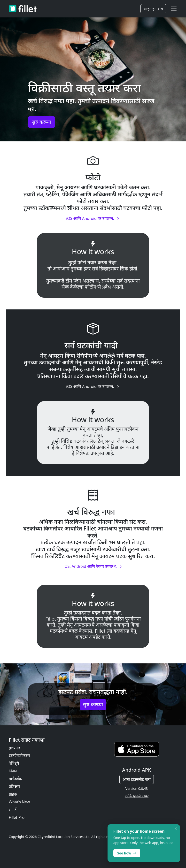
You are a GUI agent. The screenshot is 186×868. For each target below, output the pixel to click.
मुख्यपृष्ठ (14, 748)
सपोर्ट (13, 810)
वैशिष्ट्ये (14, 763)
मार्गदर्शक (15, 779)
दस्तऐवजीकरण (19, 755)
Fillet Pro (17, 817)
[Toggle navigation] (174, 9)
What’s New (19, 802)
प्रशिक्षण (14, 786)
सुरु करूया (41, 122)
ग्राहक (13, 794)
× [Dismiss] (176, 829)
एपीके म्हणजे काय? (137, 796)
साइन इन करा (153, 9)
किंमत (13, 771)
